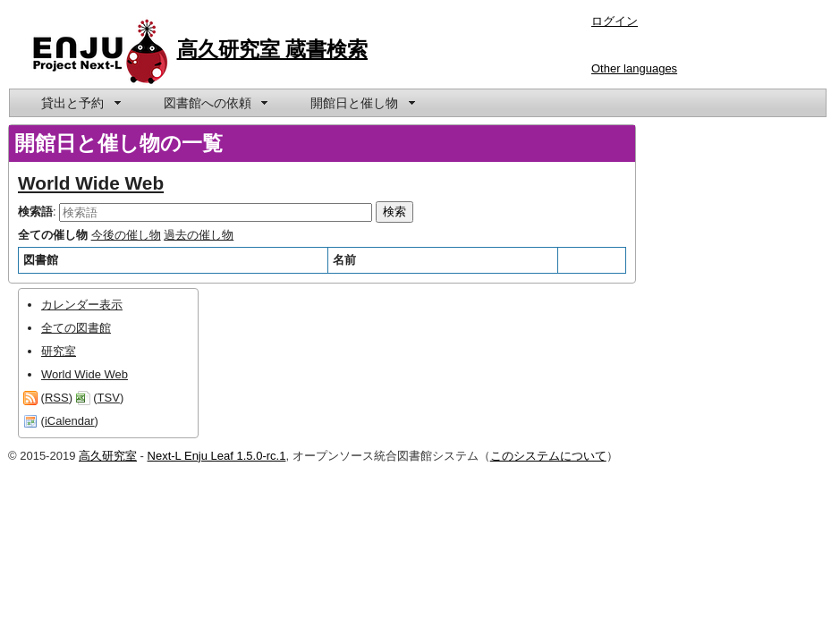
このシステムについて (548, 456)
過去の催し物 (199, 235)
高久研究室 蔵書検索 (273, 49)
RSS (57, 398)
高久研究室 (108, 456)
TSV (109, 398)
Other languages (634, 68)
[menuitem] (80, 103)
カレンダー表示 (82, 305)
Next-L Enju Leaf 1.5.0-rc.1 (217, 456)
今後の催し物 (126, 235)
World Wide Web (91, 183)
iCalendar (70, 421)
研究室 (59, 351)
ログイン (615, 21)
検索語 (35, 212)
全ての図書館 (76, 328)
